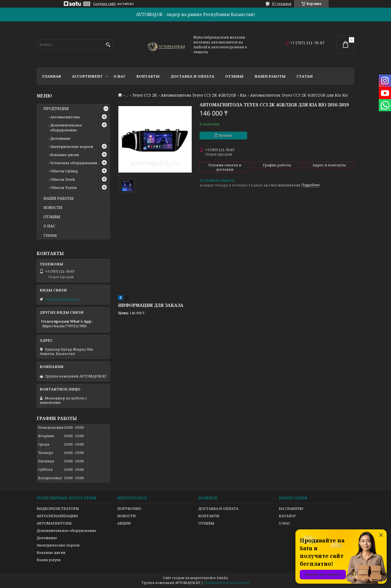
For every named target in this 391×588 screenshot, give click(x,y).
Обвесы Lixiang (64, 171)
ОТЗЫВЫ (52, 217)
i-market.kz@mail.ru (62, 299)
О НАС (49, 226)
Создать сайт (105, 4)
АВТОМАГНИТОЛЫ (54, 523)
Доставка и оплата (192, 76)
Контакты (148, 76)
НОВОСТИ (53, 208)
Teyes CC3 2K (145, 95)
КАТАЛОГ (287, 516)
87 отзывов (282, 4)
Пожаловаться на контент (227, 583)
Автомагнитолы (65, 117)
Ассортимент (87, 76)
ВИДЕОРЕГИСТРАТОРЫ (58, 508)
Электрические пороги (72, 147)
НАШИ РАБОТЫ (59, 198)
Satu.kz (222, 578)
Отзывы (234, 76)
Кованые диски (65, 155)
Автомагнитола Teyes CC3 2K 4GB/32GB (198, 95)
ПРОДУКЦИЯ (56, 109)
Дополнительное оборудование (66, 128)
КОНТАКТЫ (209, 516)
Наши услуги (49, 560)
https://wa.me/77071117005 (64, 326)
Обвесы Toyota (63, 187)
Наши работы (270, 76)
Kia (243, 95)
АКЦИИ (124, 523)
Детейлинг (60, 138)
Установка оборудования (74, 163)
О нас (119, 76)
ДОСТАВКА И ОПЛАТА (218, 508)
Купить (226, 135)
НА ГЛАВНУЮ (291, 508)
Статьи (305, 76)
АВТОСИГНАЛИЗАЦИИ (57, 516)
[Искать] (108, 45)
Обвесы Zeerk (63, 179)
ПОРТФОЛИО (129, 508)
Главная (52, 76)
